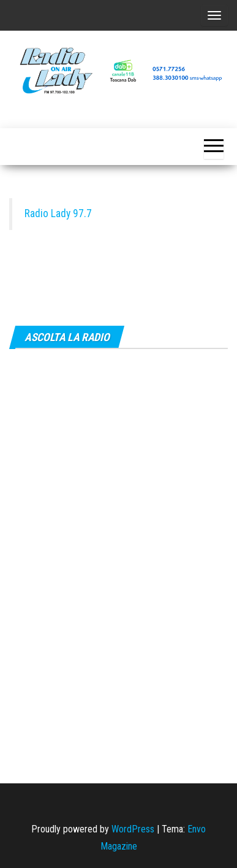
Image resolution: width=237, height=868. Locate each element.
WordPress (133, 829)
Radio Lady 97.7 (58, 213)
